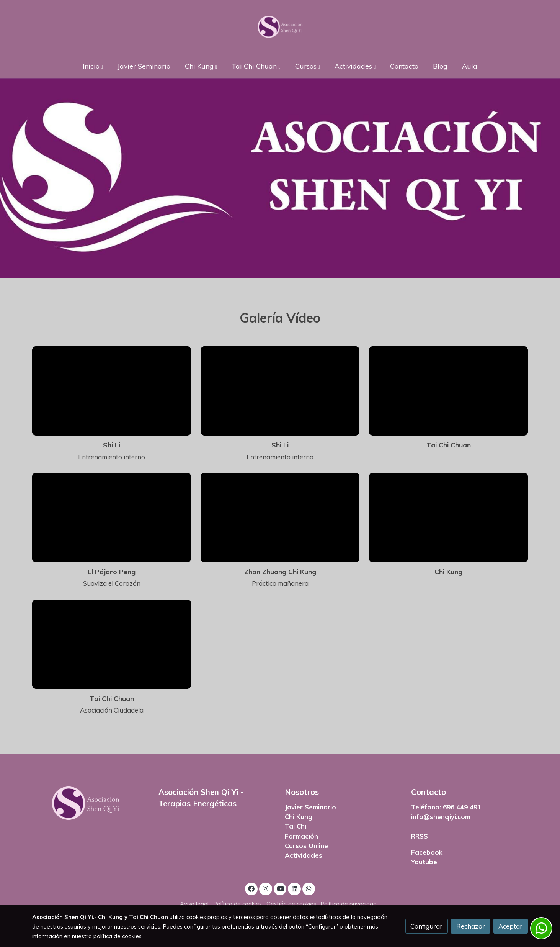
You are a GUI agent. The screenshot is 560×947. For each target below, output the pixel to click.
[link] (280, 27)
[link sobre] (90, 803)
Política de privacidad (349, 904)
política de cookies (118, 936)
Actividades (304, 855)
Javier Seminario (310, 807)
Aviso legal (194, 904)
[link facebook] (251, 888)
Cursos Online (306, 846)
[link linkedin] (294, 888)
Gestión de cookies (291, 904)
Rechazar (471, 926)
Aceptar (510, 926)
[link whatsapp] (309, 888)
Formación (301, 836)
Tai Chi (296, 826)
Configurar (426, 926)
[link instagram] (266, 888)
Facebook (427, 852)
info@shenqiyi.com (441, 817)
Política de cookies (238, 904)
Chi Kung (299, 817)
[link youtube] (281, 888)
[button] (93, 66)
